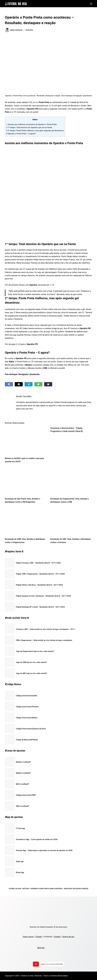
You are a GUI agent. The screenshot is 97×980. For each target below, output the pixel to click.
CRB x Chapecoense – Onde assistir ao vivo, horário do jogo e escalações (44, 640)
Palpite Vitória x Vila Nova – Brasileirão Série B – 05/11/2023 (39, 585)
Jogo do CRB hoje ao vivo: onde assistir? (32, 662)
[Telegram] (29, 384)
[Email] (48, 384)
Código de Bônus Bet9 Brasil (27, 740)
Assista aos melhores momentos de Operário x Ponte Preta (31, 124)
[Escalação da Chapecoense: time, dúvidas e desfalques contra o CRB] (71, 481)
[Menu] (91, 4)
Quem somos (28, 937)
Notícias (26, 889)
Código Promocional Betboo (27, 718)
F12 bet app (21, 828)
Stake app (20, 861)
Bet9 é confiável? (23, 784)
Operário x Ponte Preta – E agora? (21, 134)
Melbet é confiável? (23, 773)
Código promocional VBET (26, 795)
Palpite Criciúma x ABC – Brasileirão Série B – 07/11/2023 (38, 563)
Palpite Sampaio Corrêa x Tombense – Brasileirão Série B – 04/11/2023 (43, 596)
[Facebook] (9, 384)
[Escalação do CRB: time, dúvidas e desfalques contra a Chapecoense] (26, 521)
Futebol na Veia (15, 889)
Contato (39, 937)
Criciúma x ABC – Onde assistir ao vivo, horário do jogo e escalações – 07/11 (46, 629)
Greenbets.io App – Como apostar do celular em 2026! (37, 839)
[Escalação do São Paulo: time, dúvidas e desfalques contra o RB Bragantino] (26, 481)
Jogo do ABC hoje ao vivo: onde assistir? (32, 673)
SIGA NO (41, 948)
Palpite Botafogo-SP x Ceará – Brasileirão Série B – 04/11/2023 (40, 607)
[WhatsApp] (38, 384)
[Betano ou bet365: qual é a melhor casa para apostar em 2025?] (26, 440)
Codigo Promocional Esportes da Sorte (31, 729)
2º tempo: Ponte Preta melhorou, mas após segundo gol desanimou (35, 131)
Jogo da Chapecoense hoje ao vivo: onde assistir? (35, 651)
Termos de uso (68, 937)
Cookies (57, 937)
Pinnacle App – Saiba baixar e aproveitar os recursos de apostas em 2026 (44, 850)
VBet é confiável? (23, 806)
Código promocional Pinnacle (27, 707)
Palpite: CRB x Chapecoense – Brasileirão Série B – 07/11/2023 (40, 574)
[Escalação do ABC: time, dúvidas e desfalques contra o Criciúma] (71, 521)
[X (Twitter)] (19, 384)
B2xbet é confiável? (23, 762)
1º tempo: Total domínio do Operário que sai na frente (29, 127)
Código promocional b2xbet (27, 696)
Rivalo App (20, 872)
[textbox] (49, 277)
